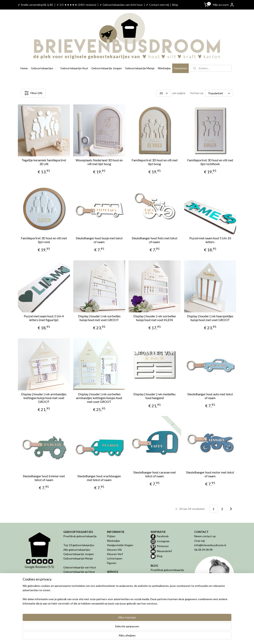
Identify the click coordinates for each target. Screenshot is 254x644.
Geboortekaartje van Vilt (79, 576)
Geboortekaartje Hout (74, 68)
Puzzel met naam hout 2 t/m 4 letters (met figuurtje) (44, 318)
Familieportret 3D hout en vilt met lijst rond (44, 240)
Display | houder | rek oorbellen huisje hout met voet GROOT (99, 318)
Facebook (163, 536)
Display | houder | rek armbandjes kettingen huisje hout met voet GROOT (44, 398)
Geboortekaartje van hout (167, 574)
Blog (175, 5)
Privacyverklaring (117, 594)
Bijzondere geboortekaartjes (168, 583)
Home (24, 68)
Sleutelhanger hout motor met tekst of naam (210, 474)
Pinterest (163, 546)
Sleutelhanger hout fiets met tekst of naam (155, 240)
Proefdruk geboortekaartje (80, 536)
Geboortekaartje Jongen (107, 68)
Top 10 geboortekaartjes (79, 545)
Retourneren (115, 585)
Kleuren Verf (115, 554)
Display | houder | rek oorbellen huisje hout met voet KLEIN (155, 318)
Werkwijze (164, 68)
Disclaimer (113, 598)
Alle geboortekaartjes (77, 550)
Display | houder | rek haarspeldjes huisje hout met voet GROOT (210, 318)
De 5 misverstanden (163, 588)
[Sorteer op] (219, 93)
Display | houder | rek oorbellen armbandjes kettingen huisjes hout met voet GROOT (99, 398)
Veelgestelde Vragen (120, 545)
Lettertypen (115, 558)
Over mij (199, 541)
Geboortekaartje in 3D (77, 590)
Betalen (112, 576)
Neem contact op (205, 536)
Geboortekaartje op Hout (79, 572)
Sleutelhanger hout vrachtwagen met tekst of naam (99, 478)
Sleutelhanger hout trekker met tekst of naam (44, 478)
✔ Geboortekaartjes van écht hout (121, 5)
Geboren (69, 598)
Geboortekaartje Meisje (140, 68)
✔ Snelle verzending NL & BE (36, 5)
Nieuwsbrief (164, 551)
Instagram (163, 541)
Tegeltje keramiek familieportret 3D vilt (44, 162)
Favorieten (180, 68)
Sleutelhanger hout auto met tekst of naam (210, 396)
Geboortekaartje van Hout (80, 567)
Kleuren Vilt (114, 550)
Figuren (112, 563)
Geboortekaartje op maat (166, 579)
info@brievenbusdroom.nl (210, 545)
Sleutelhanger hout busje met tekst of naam (99, 240)
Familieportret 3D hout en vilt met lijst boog (155, 162)
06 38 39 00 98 (203, 550)
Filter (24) (33, 93)
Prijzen (111, 536)
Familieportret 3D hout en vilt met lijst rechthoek (210, 162)
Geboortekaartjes (44, 68)
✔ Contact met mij (157, 5)
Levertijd (112, 581)
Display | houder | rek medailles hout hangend (154, 396)
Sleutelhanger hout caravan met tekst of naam (155, 474)
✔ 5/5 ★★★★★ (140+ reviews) (76, 5)
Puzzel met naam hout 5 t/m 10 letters (210, 240)
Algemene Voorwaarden (122, 590)
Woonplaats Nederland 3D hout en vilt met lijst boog (99, 162)
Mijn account (224, 5)
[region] (101, 628)
